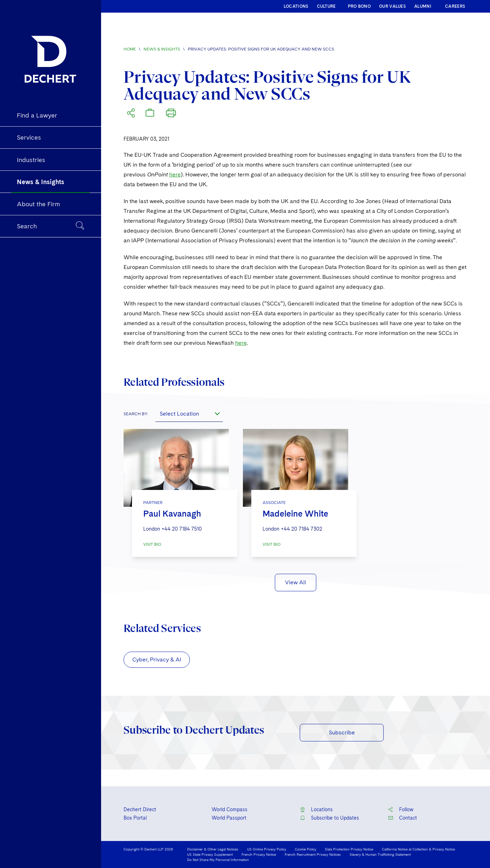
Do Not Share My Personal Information (218, 860)
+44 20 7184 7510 (182, 529)
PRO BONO (359, 6)
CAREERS (455, 6)
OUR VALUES (392, 6)
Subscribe (342, 732)
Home (130, 49)
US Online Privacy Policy (267, 849)
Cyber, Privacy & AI (157, 660)
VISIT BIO (152, 544)
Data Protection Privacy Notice (349, 849)
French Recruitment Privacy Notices (313, 854)
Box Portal (135, 818)
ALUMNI (423, 6)
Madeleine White (295, 514)
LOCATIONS (296, 6)
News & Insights (162, 49)
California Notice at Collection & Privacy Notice (418, 849)
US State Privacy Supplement (210, 854)
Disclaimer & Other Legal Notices (213, 849)
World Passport (229, 818)
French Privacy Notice (259, 854)
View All (296, 582)
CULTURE (326, 6)
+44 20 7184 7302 (302, 529)
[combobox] (189, 413)
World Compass (230, 809)
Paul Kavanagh (172, 514)
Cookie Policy (306, 849)
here (175, 174)
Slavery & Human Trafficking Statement (380, 854)
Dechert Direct (140, 809)
